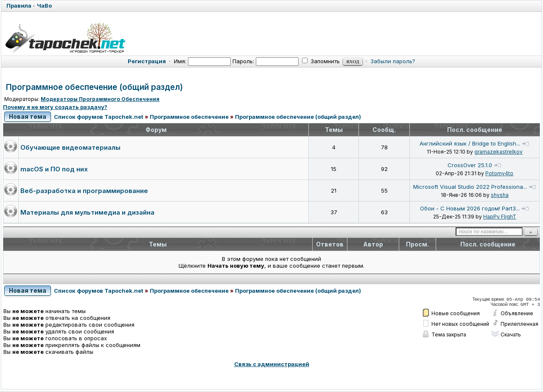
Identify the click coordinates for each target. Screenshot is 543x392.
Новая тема (28, 117)
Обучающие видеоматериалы (70, 148)
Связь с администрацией (272, 365)
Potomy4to (499, 174)
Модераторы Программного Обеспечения (100, 99)
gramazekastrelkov (498, 152)
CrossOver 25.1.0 (470, 165)
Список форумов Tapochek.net (99, 117)
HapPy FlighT (500, 217)
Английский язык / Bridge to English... (470, 144)
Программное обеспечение (190, 117)
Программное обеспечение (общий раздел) (94, 87)
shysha (500, 195)
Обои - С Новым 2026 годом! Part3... (470, 209)
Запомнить (321, 61)
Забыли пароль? (393, 61)
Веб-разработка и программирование (84, 191)
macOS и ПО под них (54, 169)
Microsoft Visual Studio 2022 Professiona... (470, 187)
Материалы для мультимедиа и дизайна (87, 213)
